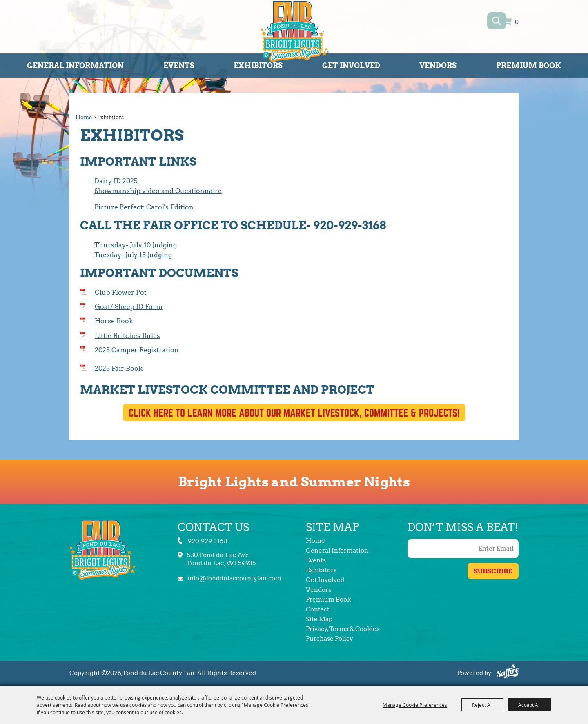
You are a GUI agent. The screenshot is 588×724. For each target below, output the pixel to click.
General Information (75, 66)
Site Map (319, 619)
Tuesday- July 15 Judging (133, 255)
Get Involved (351, 66)
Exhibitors (258, 66)
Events (179, 66)
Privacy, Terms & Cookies (343, 629)
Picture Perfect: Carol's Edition (144, 207)
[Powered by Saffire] (508, 672)
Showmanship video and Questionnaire (158, 191)
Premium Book (529, 66)
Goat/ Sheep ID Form (129, 307)
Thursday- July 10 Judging (136, 245)
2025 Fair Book (119, 368)
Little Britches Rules (127, 336)
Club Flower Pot (121, 292)
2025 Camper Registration (137, 350)
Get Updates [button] (493, 571)
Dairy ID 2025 (116, 181)
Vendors (438, 66)
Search (496, 21)
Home (84, 117)
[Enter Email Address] (463, 549)
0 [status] (517, 22)
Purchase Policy (330, 639)
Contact (318, 609)
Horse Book (114, 321)
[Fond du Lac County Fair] (294, 33)
